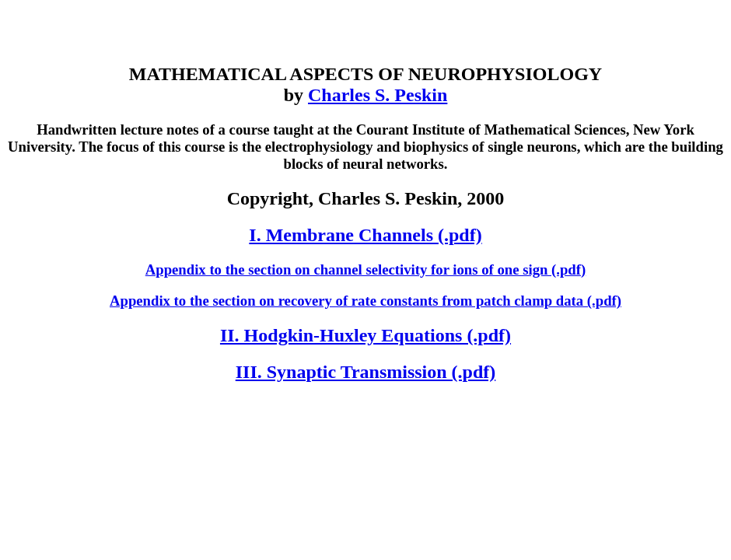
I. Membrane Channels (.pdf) (365, 235)
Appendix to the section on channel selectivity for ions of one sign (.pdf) (365, 269)
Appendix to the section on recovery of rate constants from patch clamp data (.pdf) (365, 301)
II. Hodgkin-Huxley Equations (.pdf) (365, 335)
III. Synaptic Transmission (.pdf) (366, 372)
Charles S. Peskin (378, 95)
